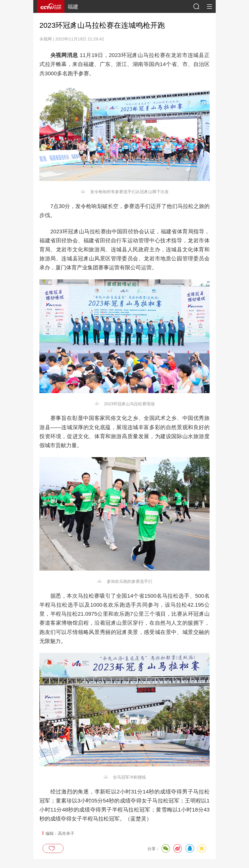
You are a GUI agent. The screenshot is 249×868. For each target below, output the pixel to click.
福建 (73, 7)
